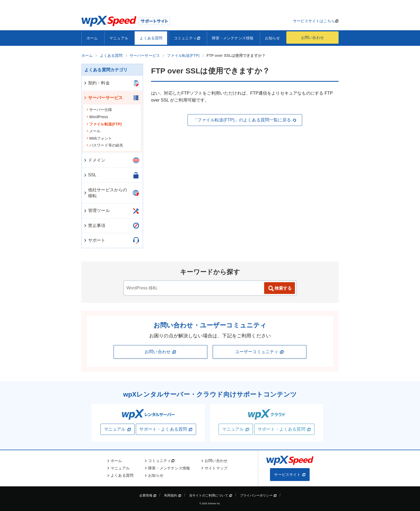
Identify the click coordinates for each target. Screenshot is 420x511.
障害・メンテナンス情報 (233, 38)
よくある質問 (151, 38)
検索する (280, 289)
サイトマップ (216, 468)
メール (93, 131)
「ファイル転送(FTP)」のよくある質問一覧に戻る (245, 120)
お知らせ (273, 38)
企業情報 (148, 495)
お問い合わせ (312, 38)
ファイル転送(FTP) (104, 124)
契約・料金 (97, 83)
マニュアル (119, 38)
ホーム (92, 38)
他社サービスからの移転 (105, 193)
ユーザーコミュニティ (260, 352)
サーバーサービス (103, 98)
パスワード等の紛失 (105, 145)
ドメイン (94, 160)
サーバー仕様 (99, 110)
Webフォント (99, 138)
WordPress (97, 117)
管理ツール (97, 210)
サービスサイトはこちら (314, 21)
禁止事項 (94, 225)
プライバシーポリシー (258, 495)
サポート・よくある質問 (166, 429)
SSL (90, 175)
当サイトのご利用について (211, 495)
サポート (94, 240)
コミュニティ (187, 38)
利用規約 (173, 495)
